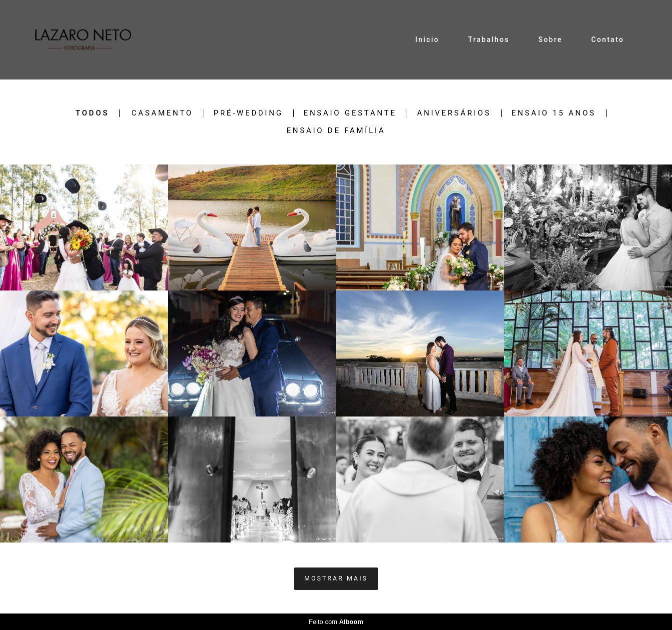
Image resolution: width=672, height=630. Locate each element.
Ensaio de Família (336, 131)
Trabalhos (489, 39)
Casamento (162, 113)
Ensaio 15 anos (554, 113)
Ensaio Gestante (350, 113)
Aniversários (454, 113)
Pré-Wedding (248, 113)
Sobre (550, 39)
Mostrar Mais (336, 578)
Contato (608, 39)
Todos (92, 113)
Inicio (427, 39)
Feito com (336, 622)
